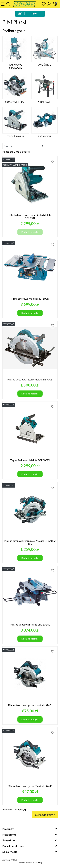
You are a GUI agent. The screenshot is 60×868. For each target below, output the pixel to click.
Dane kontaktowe (13, 846)
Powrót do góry (45, 815)
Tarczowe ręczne (16, 102)
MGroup (38, 863)
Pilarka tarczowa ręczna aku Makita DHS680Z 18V (30, 542)
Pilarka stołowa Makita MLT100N (30, 299)
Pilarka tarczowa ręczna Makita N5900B (30, 379)
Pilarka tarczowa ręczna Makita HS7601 (30, 705)
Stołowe (44, 102)
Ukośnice (44, 65)
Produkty (8, 829)
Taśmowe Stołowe (16, 66)
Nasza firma (9, 835)
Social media (10, 852)
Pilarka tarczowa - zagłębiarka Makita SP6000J (30, 216)
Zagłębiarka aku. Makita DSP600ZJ (30, 460)
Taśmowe (44, 136)
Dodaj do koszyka (30, 232)
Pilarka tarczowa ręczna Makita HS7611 (30, 786)
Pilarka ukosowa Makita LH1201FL (30, 624)
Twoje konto (10, 840)
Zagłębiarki (16, 136)
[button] (8, 4)
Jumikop (6, 860)
